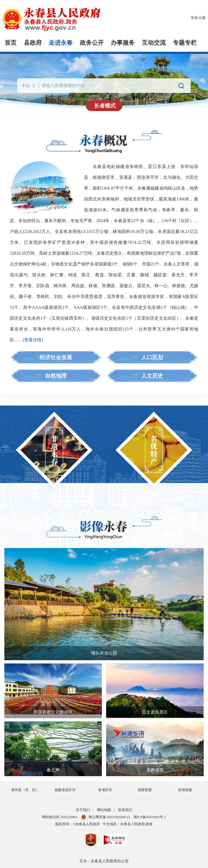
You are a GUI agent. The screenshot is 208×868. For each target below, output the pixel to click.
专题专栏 (185, 43)
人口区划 (152, 357)
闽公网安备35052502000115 (105, 817)
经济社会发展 (56, 357)
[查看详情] (33, 340)
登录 (194, 18)
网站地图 (104, 810)
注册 (202, 18)
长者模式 (105, 106)
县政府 (33, 43)
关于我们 (83, 810)
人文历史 (152, 376)
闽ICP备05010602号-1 (150, 817)
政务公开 (92, 43)
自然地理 (56, 376)
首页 (11, 43)
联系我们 (125, 810)
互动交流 (154, 43)
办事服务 (123, 43)
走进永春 (61, 43)
